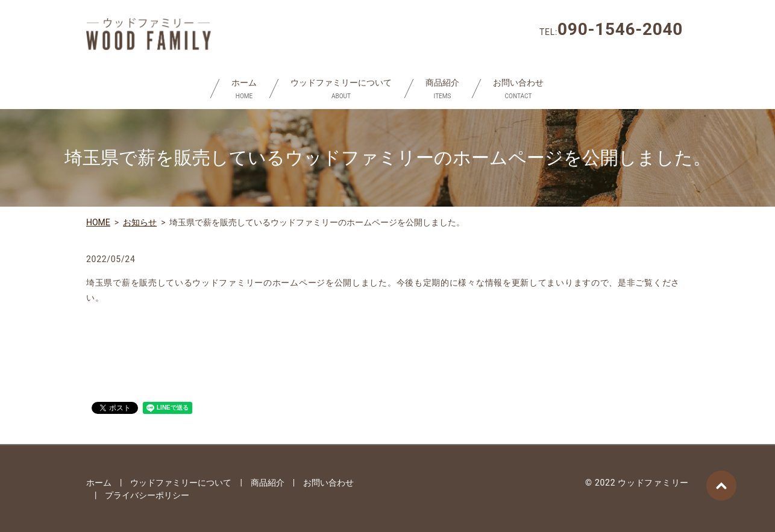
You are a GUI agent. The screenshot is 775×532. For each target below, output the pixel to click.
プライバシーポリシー (147, 495)
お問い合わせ (518, 89)
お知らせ (140, 222)
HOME (98, 222)
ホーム (244, 89)
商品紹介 (442, 89)
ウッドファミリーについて (341, 89)
